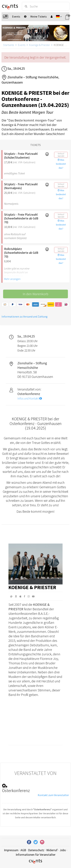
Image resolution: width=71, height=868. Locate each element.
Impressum (11, 850)
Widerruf (52, 850)
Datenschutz (36, 850)
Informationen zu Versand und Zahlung (25, 316)
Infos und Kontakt (30, 398)
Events (22, 45)
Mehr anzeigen (12, 279)
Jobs (63, 850)
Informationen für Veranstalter (36, 855)
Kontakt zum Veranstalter (53, 795)
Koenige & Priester (40, 45)
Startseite (9, 45)
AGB (23, 850)
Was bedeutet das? (61, 164)
